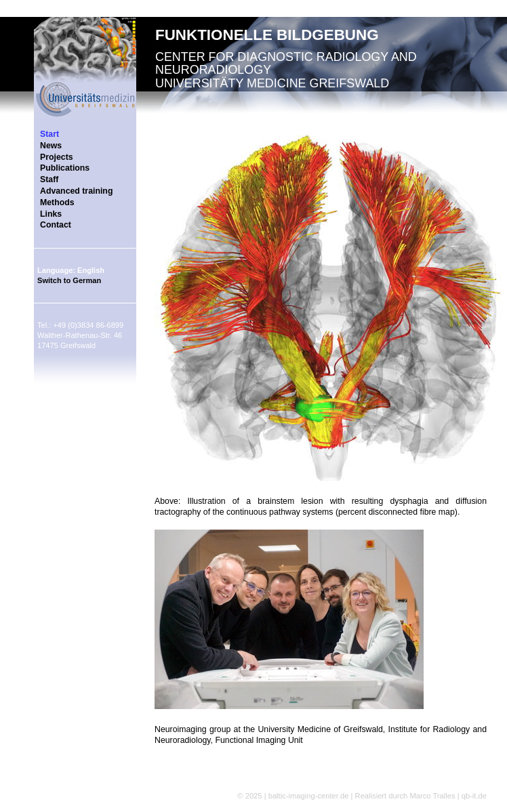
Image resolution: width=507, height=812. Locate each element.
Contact (56, 225)
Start (49, 134)
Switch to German (69, 280)
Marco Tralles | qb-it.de (448, 796)
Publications (65, 168)
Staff (49, 179)
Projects (57, 157)
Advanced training (76, 191)
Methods (57, 202)
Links (51, 214)
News (51, 146)
